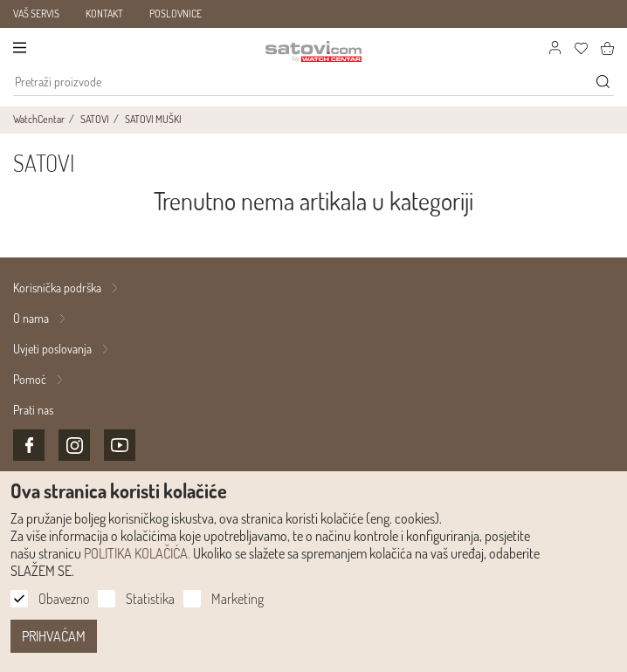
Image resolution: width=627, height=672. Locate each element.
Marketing (238, 599)
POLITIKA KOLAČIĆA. (137, 553)
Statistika (150, 599)
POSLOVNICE (176, 14)
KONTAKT (104, 14)
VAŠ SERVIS (36, 14)
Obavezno (64, 599)
